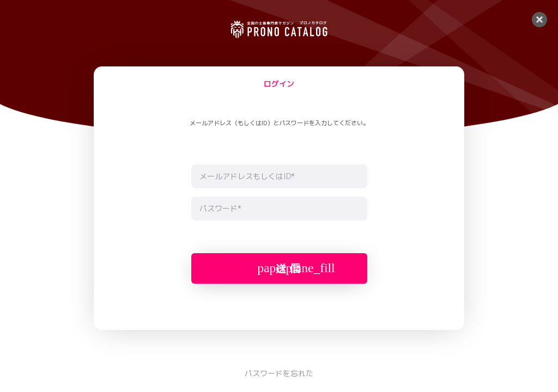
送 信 (296, 268)
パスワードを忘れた (279, 373)
